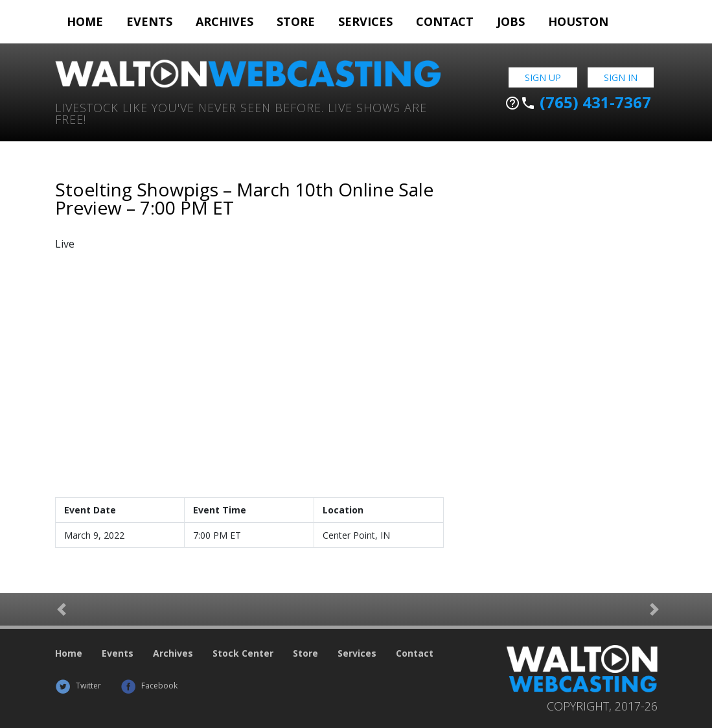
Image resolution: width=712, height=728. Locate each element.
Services (365, 21)
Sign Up (543, 77)
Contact (445, 21)
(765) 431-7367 (578, 102)
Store (296, 21)
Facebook (149, 686)
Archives (224, 21)
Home (85, 21)
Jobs (511, 21)
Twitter (78, 686)
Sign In (621, 77)
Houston (578, 21)
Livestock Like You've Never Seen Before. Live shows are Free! (241, 112)
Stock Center (243, 653)
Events (149, 21)
